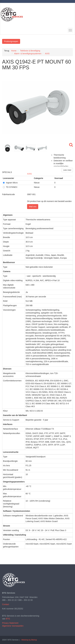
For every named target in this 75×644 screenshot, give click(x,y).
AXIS (29, 174)
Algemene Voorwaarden (13, 626)
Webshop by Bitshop (29, 640)
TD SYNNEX (10, 187)
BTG (8, 619)
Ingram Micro (10, 183)
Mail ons (33, 207)
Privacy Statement (10, 623)
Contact (6, 604)
